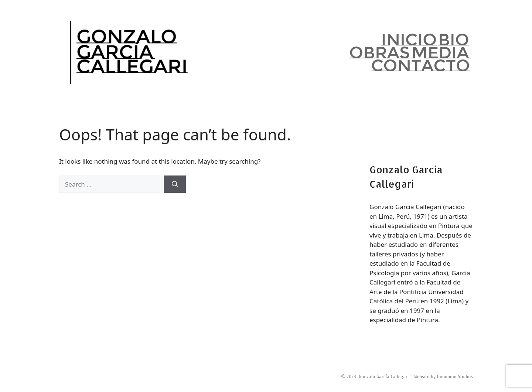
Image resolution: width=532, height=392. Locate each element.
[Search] (175, 184)
